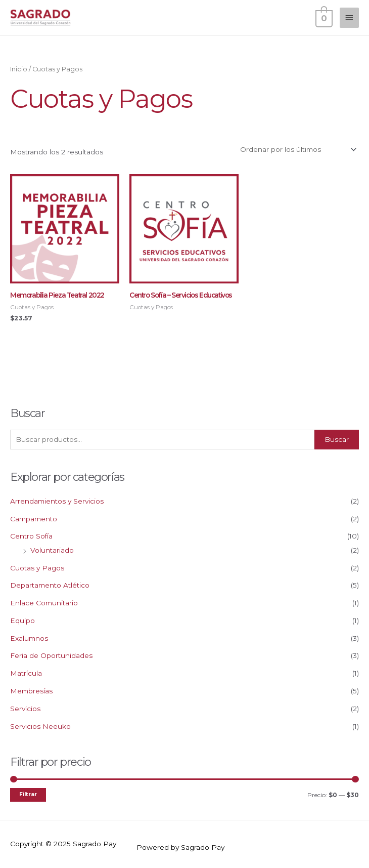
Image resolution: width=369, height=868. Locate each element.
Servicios (25, 709)
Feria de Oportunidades (51, 655)
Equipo (22, 621)
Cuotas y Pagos (37, 568)
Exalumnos (29, 638)
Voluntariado (52, 550)
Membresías (31, 691)
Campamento (34, 519)
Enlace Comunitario (44, 603)
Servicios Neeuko (40, 726)
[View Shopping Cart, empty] (323, 17)
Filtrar (28, 794)
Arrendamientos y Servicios (57, 501)
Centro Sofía (31, 536)
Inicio (19, 69)
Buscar (337, 439)
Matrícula (26, 673)
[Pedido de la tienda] (297, 150)
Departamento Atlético (50, 585)
